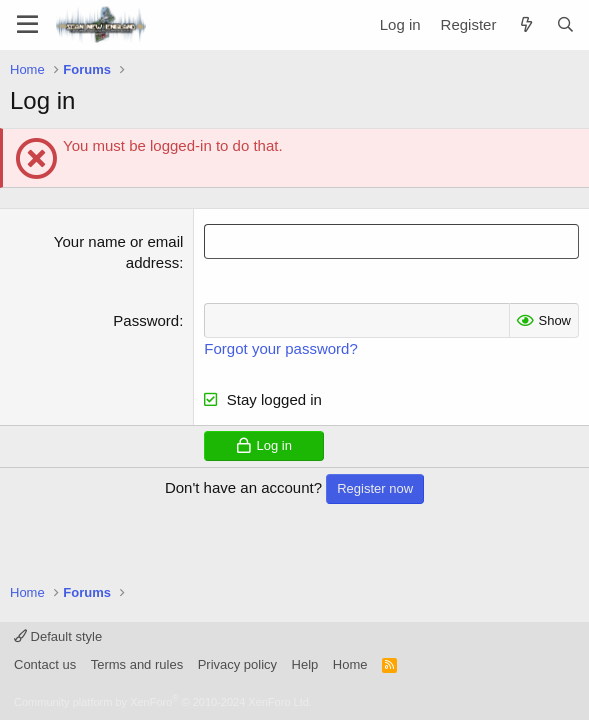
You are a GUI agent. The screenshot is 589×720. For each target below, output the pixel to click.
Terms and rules (137, 664)
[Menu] (27, 25)
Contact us (45, 664)
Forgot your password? (280, 348)
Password (146, 320)
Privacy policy (237, 664)
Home (350, 664)
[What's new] (525, 24)
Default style (58, 636)
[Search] (565, 24)
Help (305, 664)
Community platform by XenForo (163, 702)
